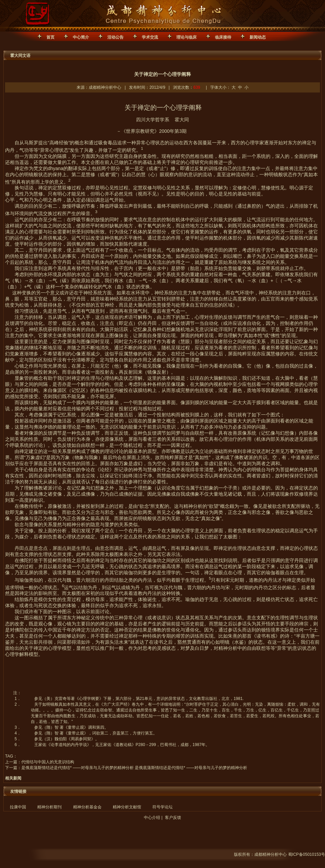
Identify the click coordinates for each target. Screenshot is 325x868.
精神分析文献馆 (127, 807)
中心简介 (81, 37)
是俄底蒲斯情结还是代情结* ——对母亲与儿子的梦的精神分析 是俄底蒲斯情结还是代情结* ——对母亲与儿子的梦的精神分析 (134, 768)
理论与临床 (187, 37)
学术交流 (150, 37)
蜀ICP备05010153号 (307, 854)
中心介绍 (152, 818)
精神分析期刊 (49, 807)
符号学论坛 (162, 807)
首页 (50, 37)
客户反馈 (173, 818)
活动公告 (115, 37)
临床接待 (223, 37)
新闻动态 (258, 37)
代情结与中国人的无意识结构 (48, 762)
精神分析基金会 (87, 807)
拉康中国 (18, 807)
